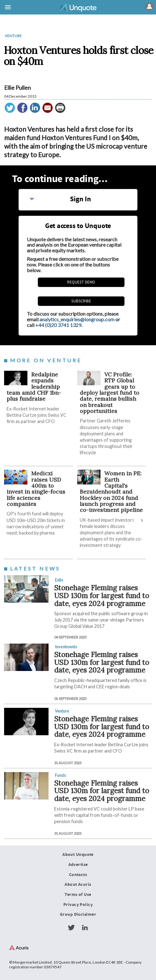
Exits (59, 580)
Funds (60, 775)
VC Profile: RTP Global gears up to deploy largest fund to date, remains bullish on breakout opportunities (110, 393)
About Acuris (78, 885)
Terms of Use (78, 895)
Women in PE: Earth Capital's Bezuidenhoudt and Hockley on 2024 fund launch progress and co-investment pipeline (111, 492)
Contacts (78, 875)
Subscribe (81, 301)
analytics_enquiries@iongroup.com (77, 319)
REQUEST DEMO (81, 282)
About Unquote (78, 855)
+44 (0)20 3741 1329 (58, 325)
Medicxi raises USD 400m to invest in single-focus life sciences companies (36, 489)
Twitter (71, 928)
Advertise (78, 865)
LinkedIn (85, 928)
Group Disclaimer (78, 914)
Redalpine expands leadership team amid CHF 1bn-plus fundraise (34, 387)
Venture (13, 36)
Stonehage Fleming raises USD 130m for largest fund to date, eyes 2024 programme (102, 595)
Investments (66, 647)
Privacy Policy (78, 905)
